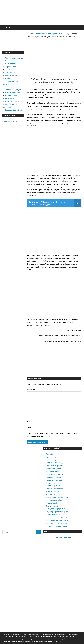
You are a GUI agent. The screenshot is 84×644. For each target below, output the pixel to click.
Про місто (9, 61)
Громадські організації (14, 110)
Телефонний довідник (14, 90)
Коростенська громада (55, 474)
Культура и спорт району (55, 509)
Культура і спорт (11, 98)
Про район (50, 454)
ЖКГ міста (9, 69)
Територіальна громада (14, 58)
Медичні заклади (12, 75)
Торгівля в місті (11, 87)
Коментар (31, 389)
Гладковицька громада (55, 463)
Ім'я (28, 421)
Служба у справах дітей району (58, 512)
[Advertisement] (42, 17)
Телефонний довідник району (57, 497)
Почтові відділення (12, 93)
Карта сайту (59, 641)
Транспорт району (53, 515)
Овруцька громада (53, 483)
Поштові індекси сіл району (56, 517)
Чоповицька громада (54, 494)
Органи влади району (54, 457)
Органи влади (11, 64)
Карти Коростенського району (57, 520)
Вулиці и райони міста (14, 101)
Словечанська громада (55, 489)
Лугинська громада (53, 471)
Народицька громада (54, 480)
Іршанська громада (53, 468)
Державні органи (12, 67)
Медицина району (53, 503)
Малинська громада (54, 477)
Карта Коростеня (12, 95)
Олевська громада (53, 486)
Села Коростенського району (57, 523)
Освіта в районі (52, 506)
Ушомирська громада (54, 491)
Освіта (8, 78)
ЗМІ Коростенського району (56, 526)
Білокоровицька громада (55, 460)
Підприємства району (54, 500)
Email (29, 428)
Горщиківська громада (55, 466)
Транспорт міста (11, 72)
